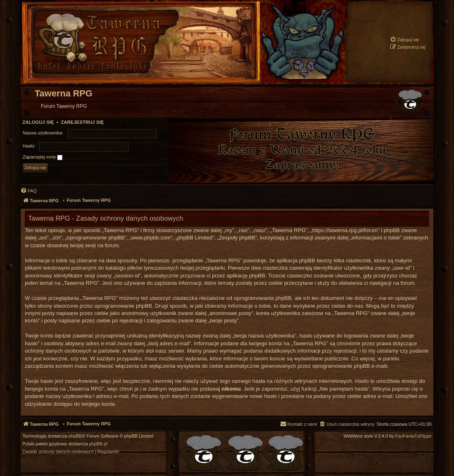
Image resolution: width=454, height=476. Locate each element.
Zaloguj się (38, 122)
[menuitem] (404, 39)
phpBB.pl (98, 444)
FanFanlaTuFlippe (413, 436)
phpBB (75, 436)
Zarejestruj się (82, 122)
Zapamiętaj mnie (43, 157)
